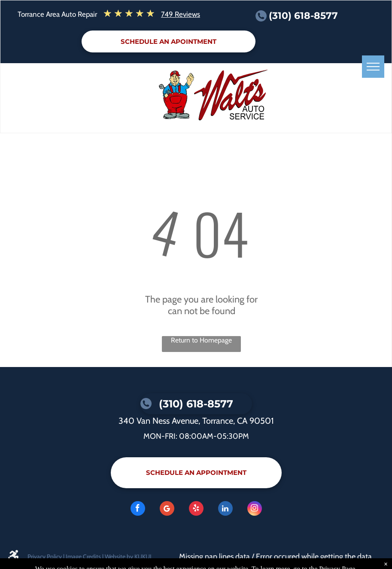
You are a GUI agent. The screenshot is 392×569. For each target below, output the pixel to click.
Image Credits (83, 557)
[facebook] (138, 509)
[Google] (167, 509)
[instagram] (255, 509)
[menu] (373, 67)
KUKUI (143, 557)
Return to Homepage (201, 340)
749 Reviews (181, 14)
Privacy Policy (45, 557)
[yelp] (196, 509)
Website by (119, 557)
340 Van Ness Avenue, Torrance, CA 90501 (196, 421)
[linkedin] (225, 509)
